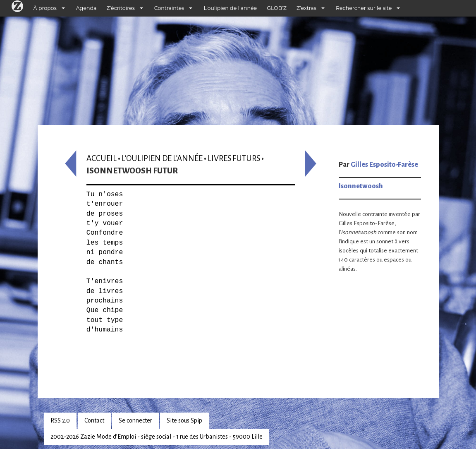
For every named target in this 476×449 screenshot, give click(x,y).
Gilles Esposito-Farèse (384, 165)
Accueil (102, 158)
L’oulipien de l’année (230, 8)
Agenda (86, 8)
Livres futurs (234, 158)
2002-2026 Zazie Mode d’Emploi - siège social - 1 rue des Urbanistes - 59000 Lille (157, 437)
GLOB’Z (277, 8)
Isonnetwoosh (361, 186)
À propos (45, 8)
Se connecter (135, 420)
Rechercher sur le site (364, 8)
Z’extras (306, 8)
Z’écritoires (121, 8)
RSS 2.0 (60, 420)
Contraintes (169, 8)
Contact (94, 420)
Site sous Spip (184, 420)
